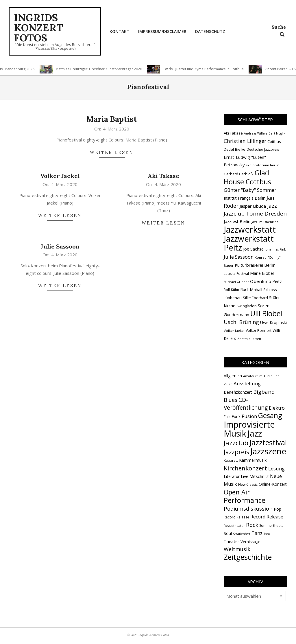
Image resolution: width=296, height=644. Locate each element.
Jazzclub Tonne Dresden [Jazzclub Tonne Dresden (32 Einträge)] (255, 214)
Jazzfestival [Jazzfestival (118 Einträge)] (268, 442)
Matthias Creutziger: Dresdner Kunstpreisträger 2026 (101, 69)
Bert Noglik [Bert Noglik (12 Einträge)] (277, 133)
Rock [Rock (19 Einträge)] (252, 525)
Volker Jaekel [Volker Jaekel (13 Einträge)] (234, 331)
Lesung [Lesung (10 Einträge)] (276, 469)
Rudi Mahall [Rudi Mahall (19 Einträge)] (251, 289)
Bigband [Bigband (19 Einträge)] (264, 392)
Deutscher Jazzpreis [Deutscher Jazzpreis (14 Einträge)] (263, 149)
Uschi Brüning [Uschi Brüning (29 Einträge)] (241, 322)
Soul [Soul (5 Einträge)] (228, 533)
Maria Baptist (112, 119)
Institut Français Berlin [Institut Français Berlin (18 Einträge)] (245, 198)
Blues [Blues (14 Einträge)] (231, 400)
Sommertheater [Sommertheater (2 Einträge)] (272, 526)
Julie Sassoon (60, 246)
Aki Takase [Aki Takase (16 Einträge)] (233, 133)
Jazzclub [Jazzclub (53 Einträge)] (236, 443)
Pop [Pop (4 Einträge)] (277, 509)
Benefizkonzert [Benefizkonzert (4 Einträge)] (238, 392)
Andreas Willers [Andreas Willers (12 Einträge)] (256, 133)
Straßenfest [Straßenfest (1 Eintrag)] (242, 534)
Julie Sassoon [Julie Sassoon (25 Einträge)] (239, 257)
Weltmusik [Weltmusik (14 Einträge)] (237, 549)
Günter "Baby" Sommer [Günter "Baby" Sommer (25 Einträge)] (250, 190)
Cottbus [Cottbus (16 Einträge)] (274, 141)
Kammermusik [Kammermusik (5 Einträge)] (253, 460)
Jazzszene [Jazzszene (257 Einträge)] (268, 451)
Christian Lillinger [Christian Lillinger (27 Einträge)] (245, 141)
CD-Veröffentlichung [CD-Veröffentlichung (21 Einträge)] (246, 404)
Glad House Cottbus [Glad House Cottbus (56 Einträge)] (247, 177)
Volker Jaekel (60, 176)
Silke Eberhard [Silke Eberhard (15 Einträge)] (255, 298)
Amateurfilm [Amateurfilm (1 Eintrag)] (253, 376)
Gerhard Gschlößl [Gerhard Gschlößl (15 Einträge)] (239, 174)
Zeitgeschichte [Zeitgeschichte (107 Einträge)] (248, 557)
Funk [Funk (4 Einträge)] (236, 416)
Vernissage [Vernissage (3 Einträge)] (250, 542)
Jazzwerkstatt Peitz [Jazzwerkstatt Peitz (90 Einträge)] (249, 243)
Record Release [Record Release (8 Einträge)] (267, 517)
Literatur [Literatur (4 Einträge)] (232, 476)
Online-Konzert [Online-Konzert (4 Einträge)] (273, 484)
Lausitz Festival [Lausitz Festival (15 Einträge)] (236, 274)
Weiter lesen (112, 152)
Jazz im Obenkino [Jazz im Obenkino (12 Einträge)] (265, 222)
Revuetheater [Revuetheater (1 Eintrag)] (234, 526)
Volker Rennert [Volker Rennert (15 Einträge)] (259, 331)
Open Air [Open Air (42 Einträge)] (237, 492)
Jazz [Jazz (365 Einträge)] (255, 433)
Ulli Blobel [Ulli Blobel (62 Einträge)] (266, 313)
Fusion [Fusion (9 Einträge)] (249, 416)
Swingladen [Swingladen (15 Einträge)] (247, 306)
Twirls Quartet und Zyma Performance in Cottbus (206, 69)
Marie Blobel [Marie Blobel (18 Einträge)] (262, 273)
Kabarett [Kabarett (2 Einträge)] (231, 460)
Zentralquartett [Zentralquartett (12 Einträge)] (249, 339)
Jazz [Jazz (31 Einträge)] (272, 206)
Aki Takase (163, 176)
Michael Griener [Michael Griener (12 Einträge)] (236, 282)
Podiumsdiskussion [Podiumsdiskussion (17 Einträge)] (248, 508)
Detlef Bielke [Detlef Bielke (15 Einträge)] (235, 149)
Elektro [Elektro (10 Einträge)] (277, 408)
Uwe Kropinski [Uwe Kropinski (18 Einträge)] (273, 322)
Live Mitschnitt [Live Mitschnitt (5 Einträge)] (255, 476)
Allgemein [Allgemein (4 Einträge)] (233, 376)
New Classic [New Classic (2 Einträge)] (248, 484)
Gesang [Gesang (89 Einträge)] (270, 415)
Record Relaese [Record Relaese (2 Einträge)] (236, 517)
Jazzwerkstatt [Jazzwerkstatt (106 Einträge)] (250, 229)
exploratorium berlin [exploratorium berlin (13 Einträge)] (262, 165)
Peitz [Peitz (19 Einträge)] (277, 281)
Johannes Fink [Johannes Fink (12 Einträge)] (275, 249)
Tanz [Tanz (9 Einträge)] (257, 533)
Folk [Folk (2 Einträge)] (227, 417)
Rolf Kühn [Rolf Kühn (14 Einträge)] (231, 290)
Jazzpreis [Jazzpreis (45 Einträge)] (236, 452)
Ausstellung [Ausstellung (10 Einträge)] (247, 383)
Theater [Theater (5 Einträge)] (232, 541)
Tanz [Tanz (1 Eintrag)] (267, 534)
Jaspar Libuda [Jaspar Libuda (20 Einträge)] (253, 206)
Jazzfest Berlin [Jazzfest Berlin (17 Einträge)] (237, 221)
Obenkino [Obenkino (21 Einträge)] (261, 281)
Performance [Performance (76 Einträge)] (245, 500)
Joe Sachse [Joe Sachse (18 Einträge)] (253, 249)
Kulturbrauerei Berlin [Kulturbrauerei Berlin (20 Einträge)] (255, 265)
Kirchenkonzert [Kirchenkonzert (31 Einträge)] (245, 468)
